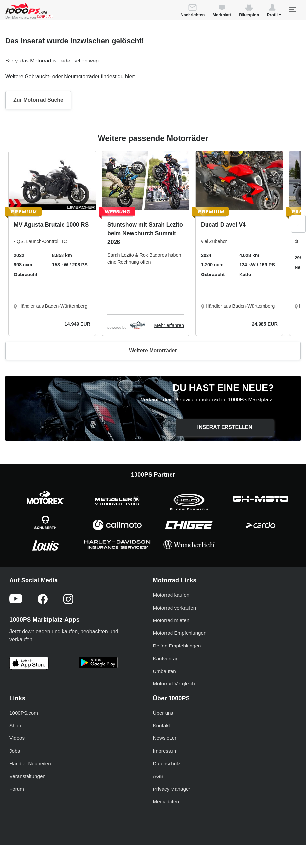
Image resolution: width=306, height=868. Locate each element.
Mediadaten (166, 801)
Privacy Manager (172, 789)
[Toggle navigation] (292, 9)
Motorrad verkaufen (175, 608)
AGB (158, 776)
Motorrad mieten (171, 620)
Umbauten (165, 671)
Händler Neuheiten (30, 763)
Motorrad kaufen (171, 595)
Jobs (15, 751)
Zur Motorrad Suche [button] (38, 100)
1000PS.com (24, 713)
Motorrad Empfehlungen (180, 633)
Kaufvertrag (166, 658)
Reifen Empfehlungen (177, 646)
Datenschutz (167, 763)
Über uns (163, 713)
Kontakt (162, 726)
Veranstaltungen (27, 776)
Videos (17, 738)
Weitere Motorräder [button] (153, 351)
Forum (17, 789)
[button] (274, 11)
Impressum (165, 751)
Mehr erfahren (169, 325)
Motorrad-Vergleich (174, 684)
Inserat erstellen (225, 427)
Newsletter (165, 738)
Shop (15, 726)
